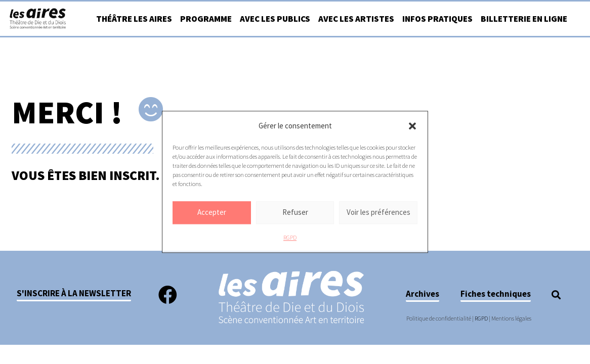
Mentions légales (511, 318)
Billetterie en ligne (524, 19)
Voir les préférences (378, 213)
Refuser (295, 213)
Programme (206, 19)
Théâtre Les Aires (134, 19)
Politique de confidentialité (439, 318)
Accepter (212, 213)
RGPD (290, 237)
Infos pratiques (437, 19)
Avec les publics (275, 19)
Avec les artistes (356, 19)
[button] (412, 126)
